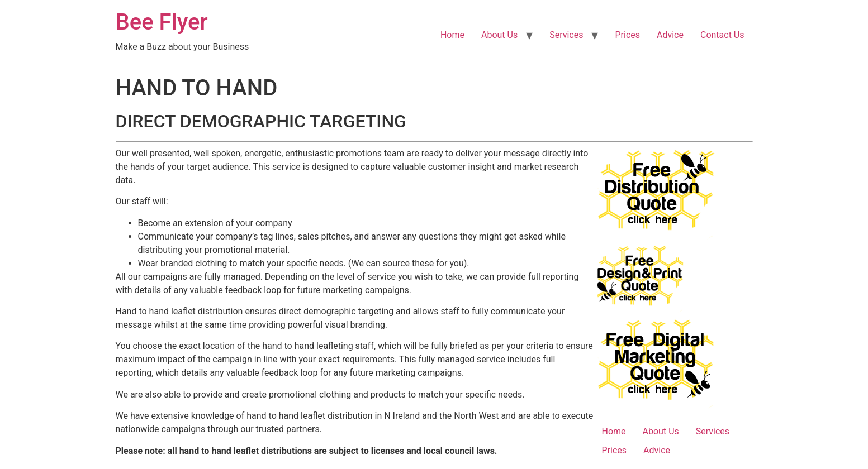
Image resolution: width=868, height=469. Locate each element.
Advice (670, 35)
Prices (627, 35)
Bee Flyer (162, 22)
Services (566, 35)
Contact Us (722, 35)
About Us (499, 35)
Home (452, 35)
